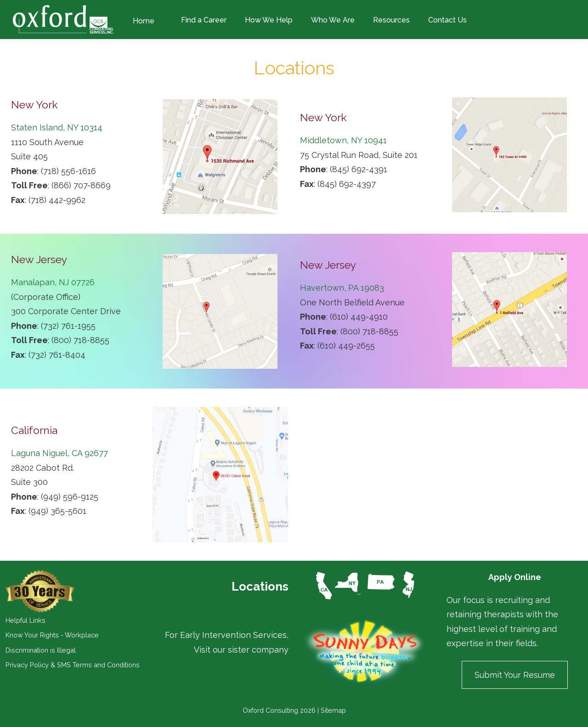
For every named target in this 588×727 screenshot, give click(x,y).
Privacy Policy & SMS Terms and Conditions (73, 665)
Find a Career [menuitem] (204, 20)
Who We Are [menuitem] (333, 20)
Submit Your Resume (515, 675)
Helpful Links (25, 620)
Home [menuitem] (144, 21)
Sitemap (333, 710)
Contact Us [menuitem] (447, 20)
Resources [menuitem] (391, 20)
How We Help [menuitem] (269, 20)
